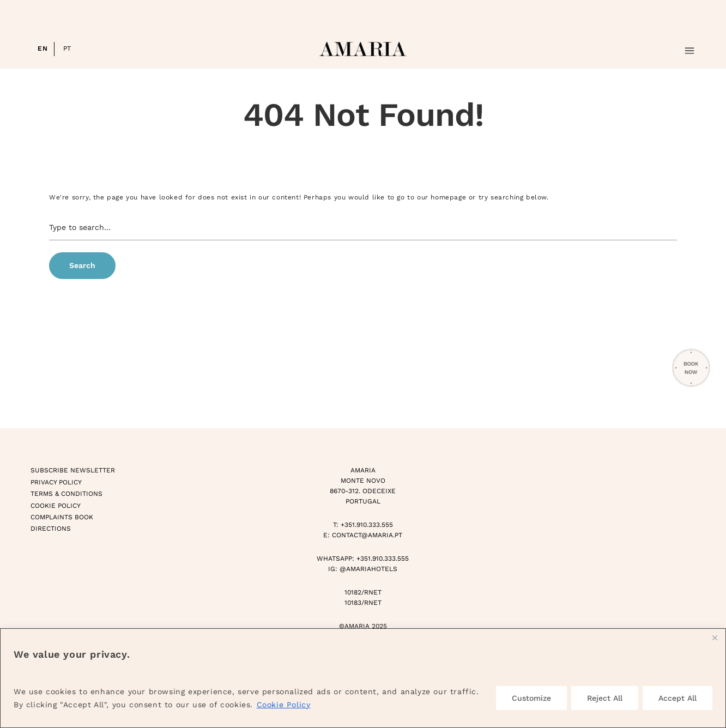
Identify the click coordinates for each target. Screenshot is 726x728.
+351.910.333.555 (367, 525)
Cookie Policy (284, 705)
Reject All (605, 698)
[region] (363, 678)
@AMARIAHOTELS (368, 569)
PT (67, 48)
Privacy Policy (56, 482)
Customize (531, 698)
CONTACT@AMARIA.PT (367, 535)
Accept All (677, 698)
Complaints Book (62, 517)
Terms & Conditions (66, 494)
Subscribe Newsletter (73, 470)
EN (43, 48)
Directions (51, 529)
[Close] (715, 638)
